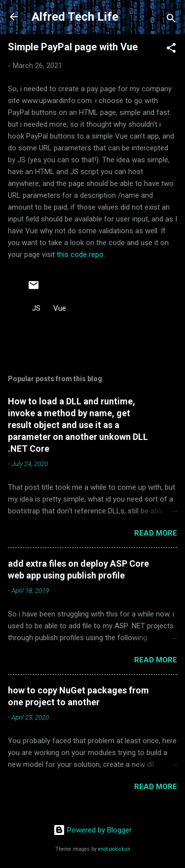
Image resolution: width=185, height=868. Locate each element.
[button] (171, 50)
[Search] (171, 20)
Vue (60, 308)
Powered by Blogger (92, 830)
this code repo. (81, 254)
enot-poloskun (114, 849)
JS (36, 308)
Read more (156, 533)
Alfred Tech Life (75, 17)
